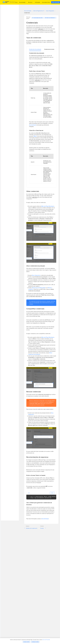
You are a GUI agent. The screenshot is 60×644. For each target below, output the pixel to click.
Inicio (16, 2)
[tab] (35, 49)
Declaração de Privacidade (39, 288)
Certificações (38, 2)
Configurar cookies (35, 642)
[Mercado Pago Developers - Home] (9, 2)
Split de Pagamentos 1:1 (39, 11)
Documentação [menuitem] (23, 2)
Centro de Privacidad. (46, 640)
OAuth (35, 136)
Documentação (28, 11)
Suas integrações (50, 11)
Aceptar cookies (26, 642)
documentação (33, 125)
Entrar (49, 2)
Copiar (52, 493)
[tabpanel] (41, 119)
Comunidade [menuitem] (45, 2)
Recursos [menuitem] (31, 2)
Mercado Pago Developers (48, 206)
